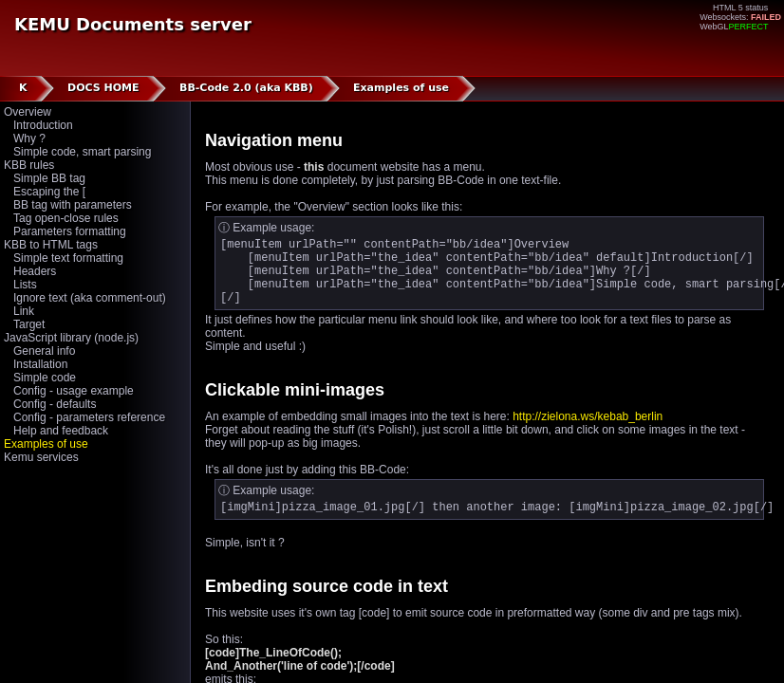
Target (29, 324)
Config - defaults (55, 404)
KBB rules (29, 165)
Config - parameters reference (89, 417)
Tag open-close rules (66, 218)
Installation (40, 364)
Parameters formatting (70, 231)
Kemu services (41, 457)
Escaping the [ (49, 192)
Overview (28, 112)
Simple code (45, 378)
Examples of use (46, 444)
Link (24, 311)
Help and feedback (61, 431)
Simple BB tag (49, 178)
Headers (35, 271)
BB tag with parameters (73, 205)
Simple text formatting (68, 258)
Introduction (43, 125)
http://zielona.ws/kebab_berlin (588, 431)
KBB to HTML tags (51, 245)
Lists (25, 285)
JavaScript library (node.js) (71, 338)
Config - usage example (74, 391)
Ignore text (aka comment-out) (90, 298)
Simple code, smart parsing (82, 152)
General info (44, 351)
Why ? (29, 138)
